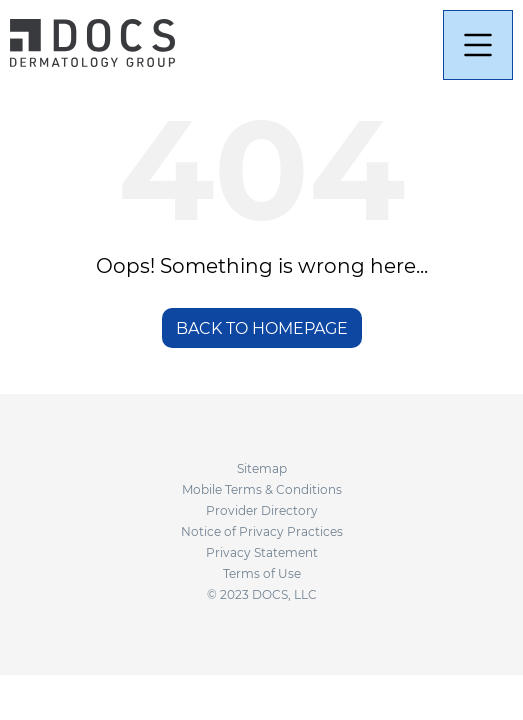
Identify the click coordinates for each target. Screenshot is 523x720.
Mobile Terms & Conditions (262, 489)
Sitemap (262, 468)
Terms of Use (262, 573)
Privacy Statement (262, 552)
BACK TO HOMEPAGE (262, 328)
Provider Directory (262, 510)
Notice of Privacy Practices (262, 531)
